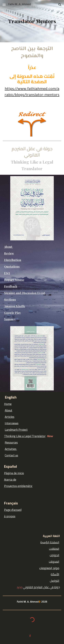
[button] (4, 5)
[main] (32, 21)
